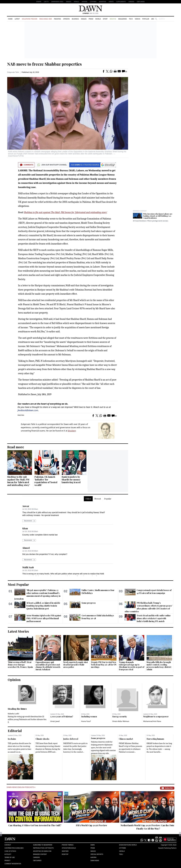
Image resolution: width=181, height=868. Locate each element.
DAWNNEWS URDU (57, 2)
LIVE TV (46, 2)
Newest (98, 499)
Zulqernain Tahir (13, 72)
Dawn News (95, 861)
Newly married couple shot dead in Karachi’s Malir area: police (76, 665)
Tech (131, 19)
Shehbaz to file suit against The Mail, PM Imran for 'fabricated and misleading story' (66, 212)
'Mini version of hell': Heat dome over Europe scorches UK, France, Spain (20, 665)
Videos (138, 19)
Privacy (7, 861)
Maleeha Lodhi (13, 714)
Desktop (65, 854)
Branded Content (140, 211)
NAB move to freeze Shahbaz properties (45, 64)
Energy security (120, 717)
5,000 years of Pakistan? (62, 717)
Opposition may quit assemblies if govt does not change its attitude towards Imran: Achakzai (48, 666)
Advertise (103, 2)
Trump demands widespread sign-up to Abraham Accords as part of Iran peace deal (132, 666)
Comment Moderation (13, 864)
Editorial (15, 731)
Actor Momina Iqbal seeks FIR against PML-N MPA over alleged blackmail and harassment (44, 618)
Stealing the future (17, 709)
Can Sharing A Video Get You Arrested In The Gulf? (35, 825)
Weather (65, 851)
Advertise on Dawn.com (42, 851)
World (98, 19)
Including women (89, 717)
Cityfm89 (122, 848)
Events (111, 2)
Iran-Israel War (46, 19)
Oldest (88, 499)
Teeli (121, 854)
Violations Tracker (29, 19)
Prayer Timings (68, 845)
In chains (12, 739)
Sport (105, 19)
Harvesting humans (155, 739)
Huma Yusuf (86, 721)
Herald (76, 2)
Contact (8, 845)
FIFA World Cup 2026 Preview (92, 825)
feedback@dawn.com (28, 410)
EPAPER (39, 2)
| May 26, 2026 (90, 13)
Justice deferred (71, 739)
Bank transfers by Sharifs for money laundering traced (71, 480)
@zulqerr (72, 431)
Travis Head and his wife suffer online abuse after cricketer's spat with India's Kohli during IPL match (154, 618)
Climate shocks (42, 739)
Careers (131, 2)
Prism (91, 19)
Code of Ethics (10, 851)
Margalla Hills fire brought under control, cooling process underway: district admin (159, 666)
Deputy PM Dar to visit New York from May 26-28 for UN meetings (104, 665)
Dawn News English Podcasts (21, 787)
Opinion (66, 19)
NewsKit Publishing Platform (167, 848)
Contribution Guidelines (14, 848)
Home (10, 19)
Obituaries (141, 2)
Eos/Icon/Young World (128, 845)
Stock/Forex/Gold (69, 848)
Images (69, 2)
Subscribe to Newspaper (43, 845)
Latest (17, 19)
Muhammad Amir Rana (152, 721)
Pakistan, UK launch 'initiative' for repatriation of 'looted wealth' (46, 481)
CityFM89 (93, 2)
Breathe (113, 19)
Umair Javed (55, 721)
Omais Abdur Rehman (121, 721)
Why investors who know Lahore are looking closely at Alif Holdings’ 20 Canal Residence (158, 216)
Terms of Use (10, 857)
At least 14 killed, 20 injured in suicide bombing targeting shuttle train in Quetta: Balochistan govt (43, 606)
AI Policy (8, 854)
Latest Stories (18, 631)
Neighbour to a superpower (156, 717)
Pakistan (57, 19)
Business (75, 19)
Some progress (89, 603)
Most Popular (18, 584)
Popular (146, 19)
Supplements (121, 2)
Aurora (85, 2)
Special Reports (97, 854)
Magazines (122, 19)
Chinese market (126, 739)
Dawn (93, 845)
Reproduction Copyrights (43, 848)
